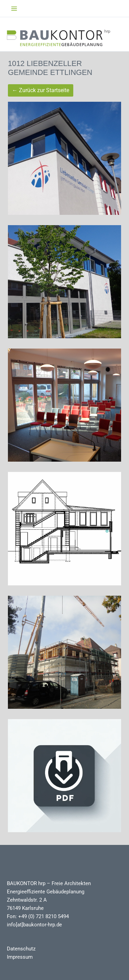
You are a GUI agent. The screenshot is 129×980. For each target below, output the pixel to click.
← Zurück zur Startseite (41, 90)
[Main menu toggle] (14, 9)
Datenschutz (21, 949)
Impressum (20, 957)
